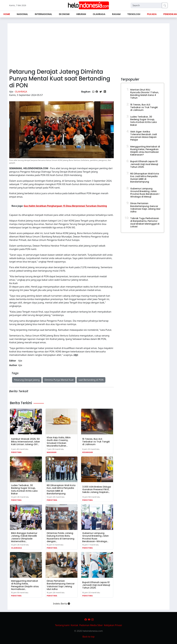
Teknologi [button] (134, 14)
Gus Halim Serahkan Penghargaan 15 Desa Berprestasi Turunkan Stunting (65, 206)
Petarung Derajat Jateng (27, 380)
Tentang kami (62, 625)
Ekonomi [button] (64, 14)
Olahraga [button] (99, 14)
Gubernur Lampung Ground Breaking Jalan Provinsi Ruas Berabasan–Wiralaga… (95, 537)
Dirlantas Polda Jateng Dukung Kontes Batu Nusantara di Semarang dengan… (61, 537)
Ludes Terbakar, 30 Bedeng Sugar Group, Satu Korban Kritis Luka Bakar (24, 489)
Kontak (75, 625)
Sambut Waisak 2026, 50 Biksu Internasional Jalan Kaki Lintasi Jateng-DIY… (25, 442)
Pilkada (152, 14)
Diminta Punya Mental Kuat (59, 380)
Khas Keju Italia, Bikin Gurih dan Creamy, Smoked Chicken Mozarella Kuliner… (59, 442)
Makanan (52, 452)
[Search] (146, 5)
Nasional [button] (22, 14)
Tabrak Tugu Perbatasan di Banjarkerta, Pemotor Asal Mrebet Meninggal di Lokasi (145, 222)
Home (7, 14)
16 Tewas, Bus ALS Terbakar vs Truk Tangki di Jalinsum (96, 442)
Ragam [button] (116, 14)
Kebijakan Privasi (113, 625)
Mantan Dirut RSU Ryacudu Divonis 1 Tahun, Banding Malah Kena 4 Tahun (145, 94)
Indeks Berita (62, 604)
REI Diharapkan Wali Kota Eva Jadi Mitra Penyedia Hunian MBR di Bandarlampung (61, 489)
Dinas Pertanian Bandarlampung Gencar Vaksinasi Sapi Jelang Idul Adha (61, 585)
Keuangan (88, 452)
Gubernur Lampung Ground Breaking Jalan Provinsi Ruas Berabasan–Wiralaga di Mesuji (145, 193)
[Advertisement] (88, 45)
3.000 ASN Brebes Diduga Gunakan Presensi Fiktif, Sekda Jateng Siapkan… (97, 489)
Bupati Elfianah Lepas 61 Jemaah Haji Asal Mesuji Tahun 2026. (96, 585)
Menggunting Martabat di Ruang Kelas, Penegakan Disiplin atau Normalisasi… (25, 585)
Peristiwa (16, 452)
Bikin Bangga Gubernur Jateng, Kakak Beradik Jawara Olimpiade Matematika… (24, 537)
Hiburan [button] (81, 14)
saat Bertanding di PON (91, 380)
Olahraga (21, 92)
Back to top (89, 637)
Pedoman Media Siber (91, 625)
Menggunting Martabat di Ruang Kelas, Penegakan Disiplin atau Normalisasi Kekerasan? (145, 151)
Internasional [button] (43, 14)
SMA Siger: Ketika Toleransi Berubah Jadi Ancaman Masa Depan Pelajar (144, 136)
